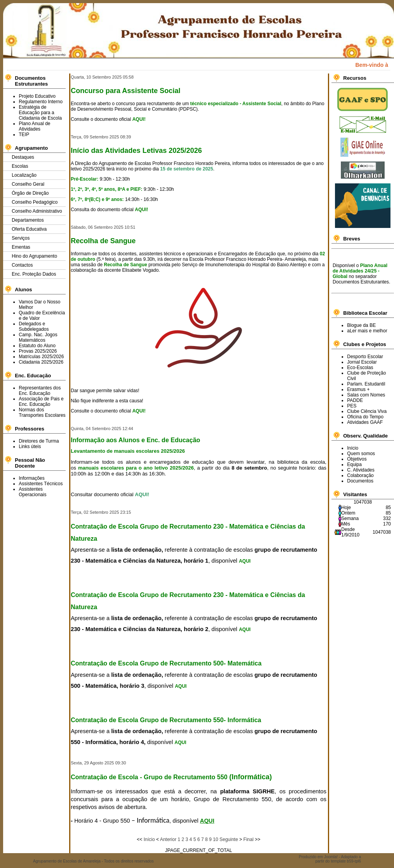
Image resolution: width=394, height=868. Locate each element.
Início (149, 839)
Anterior (168, 839)
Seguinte (228, 839)
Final (249, 839)
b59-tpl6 (354, 861)
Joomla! (331, 857)
